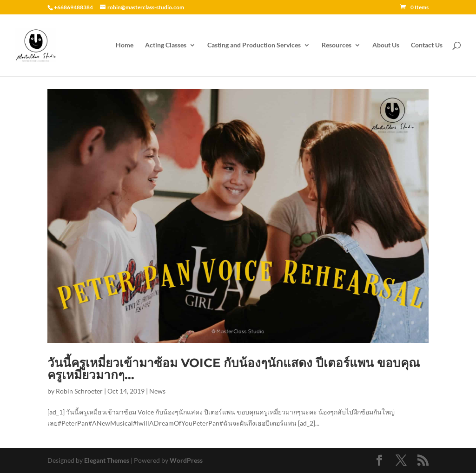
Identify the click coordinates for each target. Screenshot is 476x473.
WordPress (186, 460)
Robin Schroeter (79, 391)
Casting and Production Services (254, 45)
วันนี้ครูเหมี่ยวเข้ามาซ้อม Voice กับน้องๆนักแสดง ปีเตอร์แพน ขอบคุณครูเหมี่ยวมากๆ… (234, 369)
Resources (337, 45)
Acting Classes (166, 45)
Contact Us (427, 45)
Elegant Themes (107, 460)
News (157, 391)
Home (125, 45)
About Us (386, 45)
